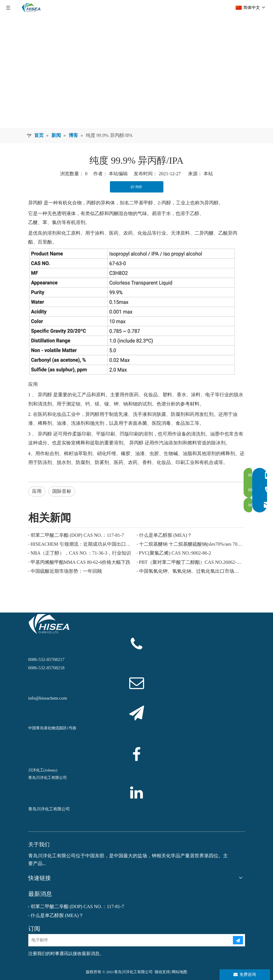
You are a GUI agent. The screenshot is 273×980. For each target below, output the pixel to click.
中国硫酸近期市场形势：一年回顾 (66, 571)
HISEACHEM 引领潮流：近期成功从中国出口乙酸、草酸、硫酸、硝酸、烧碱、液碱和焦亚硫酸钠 (82, 544)
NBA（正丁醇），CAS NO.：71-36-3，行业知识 (81, 553)
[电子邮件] (126, 940)
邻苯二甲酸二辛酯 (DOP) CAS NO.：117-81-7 (77, 535)
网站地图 (179, 972)
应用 (37, 491)
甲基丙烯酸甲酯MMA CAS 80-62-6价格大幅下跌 (81, 562)
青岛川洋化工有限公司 (49, 809)
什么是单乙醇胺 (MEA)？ (165, 535)
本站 (208, 174)
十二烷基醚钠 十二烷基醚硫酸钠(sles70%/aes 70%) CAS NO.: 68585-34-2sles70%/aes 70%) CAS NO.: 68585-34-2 (191, 544)
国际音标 (62, 491)
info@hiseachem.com (48, 698)
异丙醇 (35, 203)
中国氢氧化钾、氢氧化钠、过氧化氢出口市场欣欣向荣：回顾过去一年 (191, 571)
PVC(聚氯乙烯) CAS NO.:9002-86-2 (175, 553)
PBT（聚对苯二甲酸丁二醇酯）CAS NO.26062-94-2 (191, 562)
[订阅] (238, 940)
